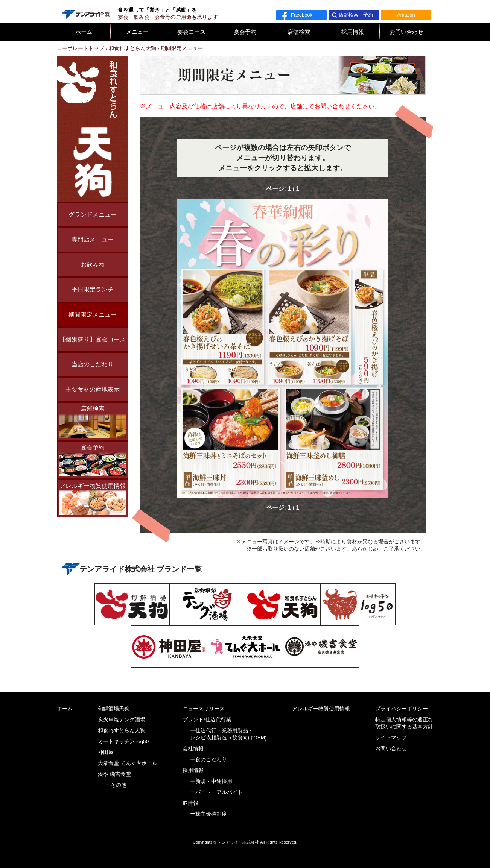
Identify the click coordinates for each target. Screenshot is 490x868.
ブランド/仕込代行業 (207, 720)
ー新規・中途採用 (211, 781)
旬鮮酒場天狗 (114, 709)
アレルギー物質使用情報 (93, 499)
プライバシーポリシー (402, 709)
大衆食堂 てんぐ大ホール (128, 763)
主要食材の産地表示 (93, 389)
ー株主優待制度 (208, 814)
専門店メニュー (93, 239)
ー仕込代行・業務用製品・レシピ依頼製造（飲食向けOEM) (228, 734)
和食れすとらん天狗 (122, 731)
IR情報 (190, 803)
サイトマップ (391, 738)
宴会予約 (245, 32)
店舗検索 (299, 32)
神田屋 (106, 752)
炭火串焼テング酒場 (122, 720)
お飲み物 (93, 265)
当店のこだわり (93, 364)
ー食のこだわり (208, 759)
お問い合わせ (406, 32)
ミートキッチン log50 (123, 741)
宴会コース (191, 32)
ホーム (84, 32)
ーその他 (116, 785)
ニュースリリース (204, 709)
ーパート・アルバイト (216, 792)
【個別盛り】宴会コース (93, 339)
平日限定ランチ (93, 289)
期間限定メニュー (93, 315)
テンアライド (85, 11)
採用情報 (353, 32)
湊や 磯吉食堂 (114, 774)
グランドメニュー (93, 215)
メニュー (137, 32)
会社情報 (193, 749)
